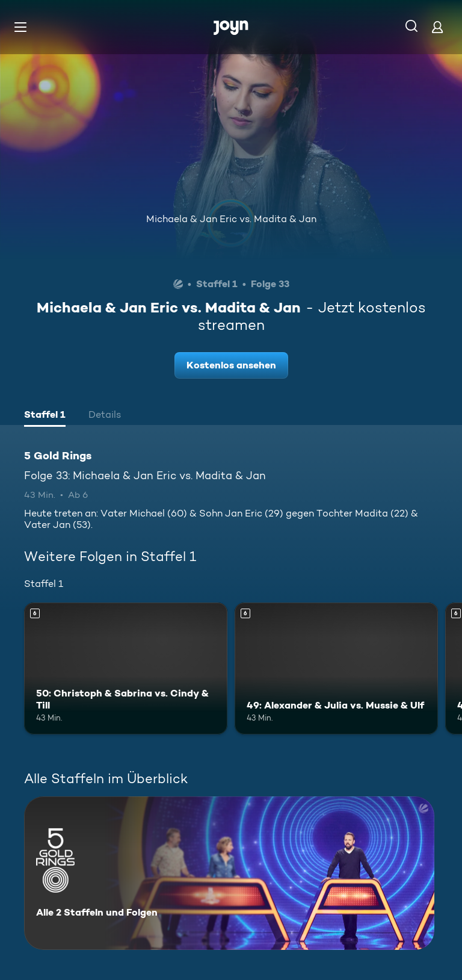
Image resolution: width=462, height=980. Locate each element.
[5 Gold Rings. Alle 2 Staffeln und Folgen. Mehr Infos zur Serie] (229, 873)
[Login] (437, 27)
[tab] (45, 416)
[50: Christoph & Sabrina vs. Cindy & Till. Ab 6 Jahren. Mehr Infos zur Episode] (126, 669)
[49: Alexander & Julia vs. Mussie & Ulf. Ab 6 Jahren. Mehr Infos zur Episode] (336, 669)
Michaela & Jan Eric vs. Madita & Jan (231, 219)
